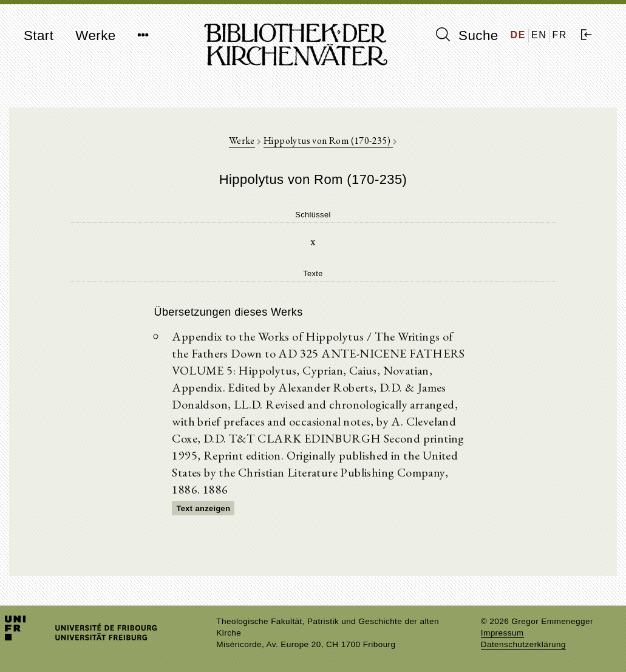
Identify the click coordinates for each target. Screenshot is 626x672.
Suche (467, 35)
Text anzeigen (203, 508)
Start (39, 36)
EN (539, 35)
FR (560, 35)
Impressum (502, 633)
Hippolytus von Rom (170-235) (328, 141)
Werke (95, 36)
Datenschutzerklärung (523, 644)
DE (518, 35)
